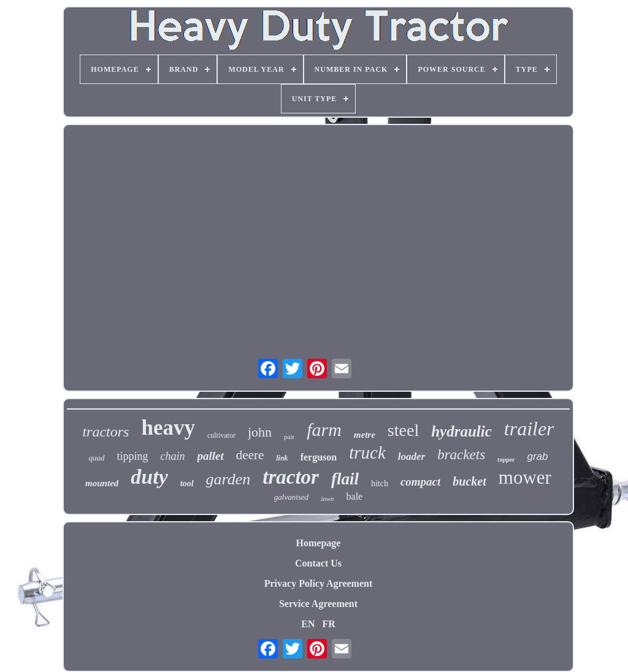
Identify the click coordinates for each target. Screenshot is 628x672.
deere (250, 455)
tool (187, 483)
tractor (291, 477)
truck (367, 452)
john (260, 432)
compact (420, 482)
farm (324, 430)
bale (355, 496)
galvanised (291, 497)
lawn (327, 498)
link (282, 458)
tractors (105, 432)
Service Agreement (318, 604)
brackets (461, 455)
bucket (469, 481)
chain (173, 456)
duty (149, 477)
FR (328, 624)
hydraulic (461, 431)
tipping (133, 456)
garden (228, 479)
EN (308, 624)
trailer (529, 429)
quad (97, 458)
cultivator (221, 435)
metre (365, 435)
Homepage (319, 543)
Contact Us (318, 563)
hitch (380, 483)
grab (537, 456)
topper (506, 460)
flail (345, 479)
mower (525, 477)
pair (289, 437)
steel (403, 430)
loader (412, 456)
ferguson (319, 457)
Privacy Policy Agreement (319, 583)
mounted (102, 483)
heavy (168, 428)
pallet (211, 456)
